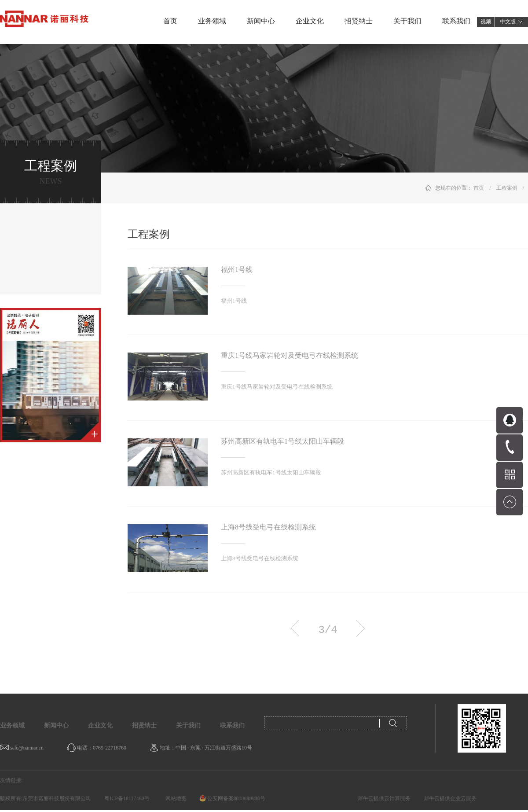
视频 (486, 22)
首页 (170, 21)
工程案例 (507, 188)
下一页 (361, 628)
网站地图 (175, 798)
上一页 (295, 628)
